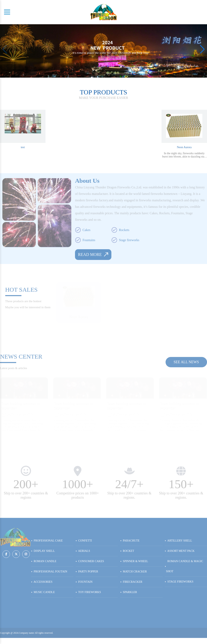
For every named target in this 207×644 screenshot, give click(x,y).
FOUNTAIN (84, 582)
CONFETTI (84, 541)
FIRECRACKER (131, 582)
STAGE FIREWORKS (179, 582)
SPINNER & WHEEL (134, 561)
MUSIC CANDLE (43, 592)
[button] (202, 49)
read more (93, 255)
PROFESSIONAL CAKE (47, 541)
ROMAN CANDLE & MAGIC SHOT (184, 566)
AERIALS (83, 551)
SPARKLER (129, 592)
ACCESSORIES (42, 582)
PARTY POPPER (87, 572)
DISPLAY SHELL (43, 551)
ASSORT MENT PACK (180, 551)
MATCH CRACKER (134, 572)
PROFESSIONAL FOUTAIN (49, 572)
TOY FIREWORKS (88, 592)
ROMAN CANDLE (44, 561)
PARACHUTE (130, 541)
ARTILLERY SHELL (178, 541)
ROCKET (127, 551)
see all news (186, 362)
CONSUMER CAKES (90, 561)
